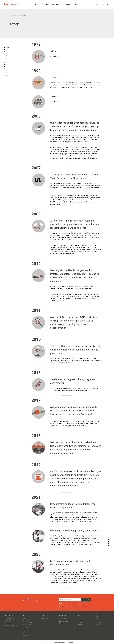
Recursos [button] (67, 4)
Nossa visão (26, 620)
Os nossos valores (28, 623)
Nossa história (27, 627)
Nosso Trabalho (9, 616)
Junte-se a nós (56, 4)
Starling (84, 388)
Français (80, 620)
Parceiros (25, 636)
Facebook (98, 623)
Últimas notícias (63, 624)
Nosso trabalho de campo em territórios (11, 621)
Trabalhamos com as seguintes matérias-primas (11, 625)
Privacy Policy (61, 642)
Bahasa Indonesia (82, 627)
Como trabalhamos (10, 618)
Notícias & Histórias (65, 622)
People (25, 631)
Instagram (98, 625)
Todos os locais (63, 618)
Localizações (63, 616)
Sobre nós (45, 4)
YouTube (98, 620)
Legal (56, 642)
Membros (25, 633)
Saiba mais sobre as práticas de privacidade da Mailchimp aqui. (77, 606)
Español (80, 623)
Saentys (71, 642)
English (79, 618)
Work (37, 4)
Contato (77, 4)
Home (12, 16)
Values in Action (27, 625)
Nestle (79, 286)
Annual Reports (27, 629)
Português (105, 4)
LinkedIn (98, 618)
